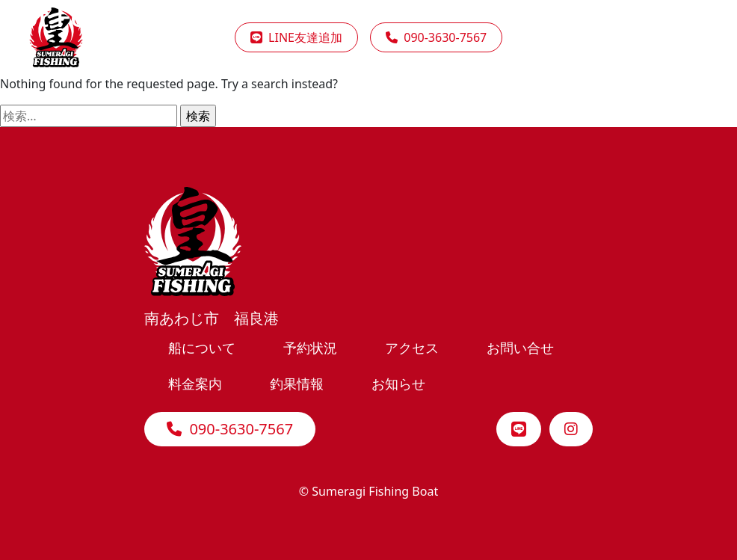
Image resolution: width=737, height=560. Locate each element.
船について (202, 347)
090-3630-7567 (230, 429)
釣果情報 (297, 383)
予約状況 (310, 347)
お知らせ (398, 383)
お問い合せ (520, 347)
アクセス (412, 347)
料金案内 (195, 383)
